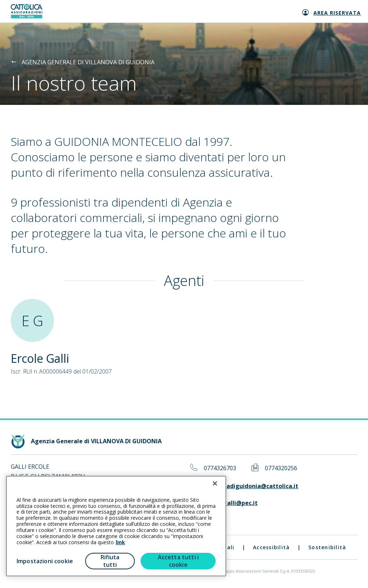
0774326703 (220, 468)
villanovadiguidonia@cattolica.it (251, 486)
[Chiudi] (215, 483)
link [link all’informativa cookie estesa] (120, 542)
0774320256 (281, 468)
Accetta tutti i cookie (178, 561)
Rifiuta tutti (110, 561)
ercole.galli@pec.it (231, 503)
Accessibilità (271, 547)
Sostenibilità (327, 547)
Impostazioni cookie (45, 561)
